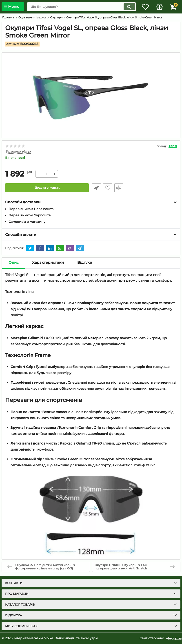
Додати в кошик (47, 188)
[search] (79, 7)
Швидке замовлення (95, 188)
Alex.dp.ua (174, 638)
